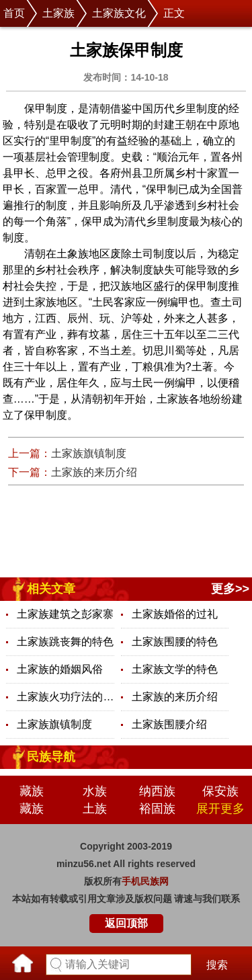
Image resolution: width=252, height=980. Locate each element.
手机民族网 (145, 881)
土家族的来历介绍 (94, 472)
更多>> (230, 589)
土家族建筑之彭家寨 (65, 614)
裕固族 (157, 809)
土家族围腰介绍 (169, 724)
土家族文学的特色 (175, 669)
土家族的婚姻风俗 (60, 669)
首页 (14, 13)
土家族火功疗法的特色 (65, 697)
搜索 (217, 965)
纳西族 (157, 791)
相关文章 (51, 589)
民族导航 (51, 757)
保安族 (220, 791)
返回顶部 (126, 923)
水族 (95, 791)
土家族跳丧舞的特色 (65, 642)
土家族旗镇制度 (89, 453)
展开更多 (220, 809)
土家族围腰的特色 (175, 642)
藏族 (32, 791)
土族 (95, 809)
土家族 (58, 13)
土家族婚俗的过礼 (175, 614)
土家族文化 (119, 13)
